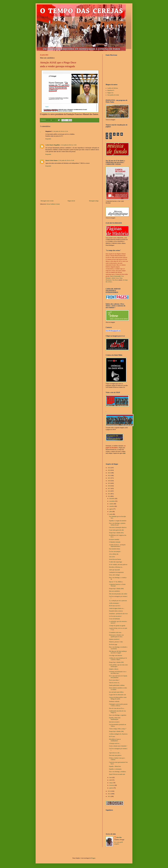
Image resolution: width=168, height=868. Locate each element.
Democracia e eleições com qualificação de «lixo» (116, 636)
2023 (109, 473)
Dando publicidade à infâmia (117, 685)
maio (111, 777)
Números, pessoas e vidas (116, 642)
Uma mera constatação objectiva (118, 527)
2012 (109, 794)
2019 (109, 483)
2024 (109, 470)
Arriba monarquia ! (114, 603)
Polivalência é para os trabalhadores (115, 740)
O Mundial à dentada (115, 542)
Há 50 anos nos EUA (115, 606)
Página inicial (71, 201)
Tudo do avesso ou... (115, 683)
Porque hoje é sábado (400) (116, 589)
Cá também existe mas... (116, 632)
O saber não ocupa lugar (116, 562)
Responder (48, 139)
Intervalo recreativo (114, 722)
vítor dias (119, 837)
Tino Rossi (115, 280)
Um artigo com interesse (116, 655)
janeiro (111, 788)
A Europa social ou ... (115, 743)
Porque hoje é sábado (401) (116, 533)
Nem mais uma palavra (115, 755)
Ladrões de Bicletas (113, 88)
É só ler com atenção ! (115, 552)
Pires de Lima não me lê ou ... (117, 708)
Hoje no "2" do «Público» (116, 582)
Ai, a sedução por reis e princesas (118, 601)
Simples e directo (114, 669)
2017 (109, 488)
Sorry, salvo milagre (114, 575)
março (111, 783)
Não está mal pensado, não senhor (118, 594)
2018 (109, 486)
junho (111, 514)
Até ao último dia (114, 554)
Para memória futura (115, 549)
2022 (109, 475)
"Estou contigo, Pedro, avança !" (118, 729)
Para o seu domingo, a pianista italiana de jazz (117, 524)
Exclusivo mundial (114, 539)
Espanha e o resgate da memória (118, 521)
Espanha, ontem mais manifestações (115, 718)
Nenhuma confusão (114, 701)
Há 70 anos (112, 737)
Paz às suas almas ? (114, 680)
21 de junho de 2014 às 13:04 (68, 145)
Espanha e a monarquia (115, 769)
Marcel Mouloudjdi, (116, 276)
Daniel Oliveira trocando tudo (117, 774)
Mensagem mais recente (47, 201)
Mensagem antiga (94, 201)
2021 (109, 478)
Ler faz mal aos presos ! (115, 616)
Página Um (110, 93)
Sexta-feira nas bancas (115, 559)
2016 (109, 491)
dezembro (112, 499)
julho (111, 512)
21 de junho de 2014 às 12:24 (60, 131)
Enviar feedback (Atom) (53, 204)
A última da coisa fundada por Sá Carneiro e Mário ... (118, 659)
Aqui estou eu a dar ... (115, 753)
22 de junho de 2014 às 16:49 (66, 160)
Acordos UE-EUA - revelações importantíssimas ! (117, 545)
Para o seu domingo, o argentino (118, 715)
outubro (112, 504)
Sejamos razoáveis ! (114, 639)
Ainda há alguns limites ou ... (117, 608)
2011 (109, 796)
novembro (112, 501)
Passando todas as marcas (116, 611)
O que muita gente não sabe (116, 530)
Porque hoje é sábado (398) (116, 731)
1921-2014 (112, 557)
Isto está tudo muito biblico (116, 692)
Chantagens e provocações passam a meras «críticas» (118, 705)
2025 (109, 468)
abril (111, 780)
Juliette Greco (115, 278)
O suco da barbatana (114, 619)
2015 (109, 494)
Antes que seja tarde (114, 570)
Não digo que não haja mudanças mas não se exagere (118, 652)
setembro (112, 506)
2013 (109, 791)
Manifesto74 (111, 90)
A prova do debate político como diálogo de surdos (118, 698)
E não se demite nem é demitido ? (118, 746)
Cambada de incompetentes (116, 572)
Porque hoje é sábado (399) (116, 662)
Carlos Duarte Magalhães (53, 145)
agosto (111, 509)
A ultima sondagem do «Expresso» (118, 734)
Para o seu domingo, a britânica (117, 772)
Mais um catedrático (114, 591)
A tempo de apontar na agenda (117, 626)
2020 (109, 481)
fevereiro (112, 785)
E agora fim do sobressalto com (117, 695)
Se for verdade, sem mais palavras (118, 565)
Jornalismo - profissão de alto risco (118, 614)
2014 (109, 496)
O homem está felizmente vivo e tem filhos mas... (118, 672)
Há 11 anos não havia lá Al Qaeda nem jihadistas (118, 677)
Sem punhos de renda (113, 95)
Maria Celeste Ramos (52, 160)
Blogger (93, 858)
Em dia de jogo (113, 644)
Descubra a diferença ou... (116, 567)
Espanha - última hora (115, 766)
